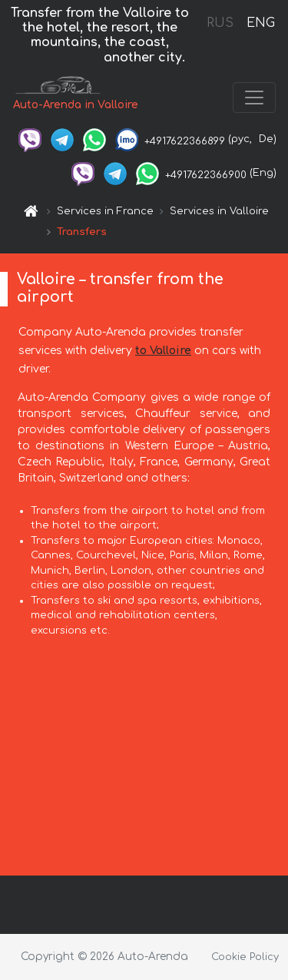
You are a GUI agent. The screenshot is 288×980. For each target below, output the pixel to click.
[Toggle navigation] (254, 98)
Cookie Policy (245, 957)
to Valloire (163, 351)
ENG (260, 23)
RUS (220, 23)
